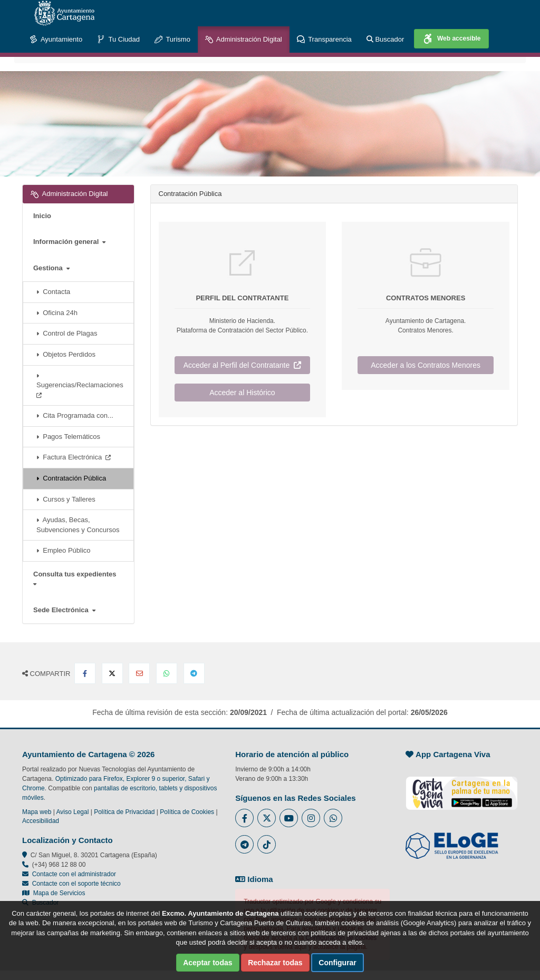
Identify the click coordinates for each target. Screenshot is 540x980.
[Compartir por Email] (139, 673)
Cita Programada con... (75, 415)
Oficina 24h (57, 313)
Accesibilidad (41, 821)
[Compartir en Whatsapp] (167, 673)
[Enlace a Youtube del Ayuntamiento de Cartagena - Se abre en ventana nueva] (289, 818)
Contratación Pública (71, 478)
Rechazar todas (275, 963)
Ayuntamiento (56, 40)
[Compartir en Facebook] (85, 673)
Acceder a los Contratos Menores (426, 365)
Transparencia (324, 40)
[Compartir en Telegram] (194, 673)
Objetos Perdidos (66, 354)
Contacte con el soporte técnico (76, 884)
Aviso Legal (73, 812)
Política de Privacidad (124, 812)
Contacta (53, 292)
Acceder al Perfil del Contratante (242, 365)
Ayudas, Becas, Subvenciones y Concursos (78, 525)
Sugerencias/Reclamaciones (82, 385)
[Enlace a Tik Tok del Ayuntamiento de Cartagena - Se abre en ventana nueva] (267, 844)
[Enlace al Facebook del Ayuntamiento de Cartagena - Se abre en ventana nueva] (244, 818)
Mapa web (37, 812)
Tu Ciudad (118, 40)
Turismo (172, 40)
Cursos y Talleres (66, 499)
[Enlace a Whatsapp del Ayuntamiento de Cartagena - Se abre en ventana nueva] (333, 818)
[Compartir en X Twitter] (112, 673)
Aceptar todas (208, 963)
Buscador (385, 39)
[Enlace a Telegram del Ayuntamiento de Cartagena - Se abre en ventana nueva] (244, 844)
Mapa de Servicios (54, 893)
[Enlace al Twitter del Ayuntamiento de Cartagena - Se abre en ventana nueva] (267, 818)
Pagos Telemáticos (68, 437)
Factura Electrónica (74, 457)
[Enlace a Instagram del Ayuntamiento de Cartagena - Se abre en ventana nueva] (311, 818)
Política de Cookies (187, 812)
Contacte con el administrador (74, 874)
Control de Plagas (67, 333)
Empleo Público (64, 550)
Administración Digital (244, 40)
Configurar (337, 963)
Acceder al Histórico (242, 393)
